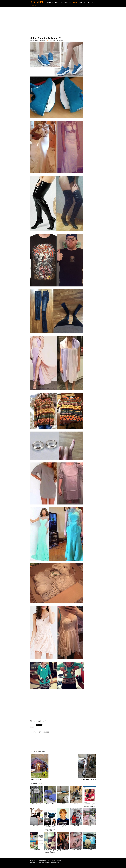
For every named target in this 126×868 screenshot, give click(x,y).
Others (82, 3)
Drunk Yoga (63, 804)
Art (57, 3)
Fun (75, 3)
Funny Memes (37, 850)
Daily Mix (76, 804)
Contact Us (33, 863)
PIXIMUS (37, 2)
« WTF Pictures (36, 779)
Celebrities (66, 3)
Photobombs (37, 825)
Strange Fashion (76, 850)
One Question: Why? (87, 779)
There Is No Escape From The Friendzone (63, 850)
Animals (49, 3)
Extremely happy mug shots (63, 826)
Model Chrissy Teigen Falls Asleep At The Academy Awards (50, 851)
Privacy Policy (55, 863)
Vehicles (92, 3)
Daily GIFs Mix (50, 804)
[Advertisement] (63, 22)
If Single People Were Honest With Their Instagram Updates (90, 805)
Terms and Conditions (44, 863)
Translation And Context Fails (37, 804)
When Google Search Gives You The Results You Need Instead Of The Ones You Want (50, 828)
